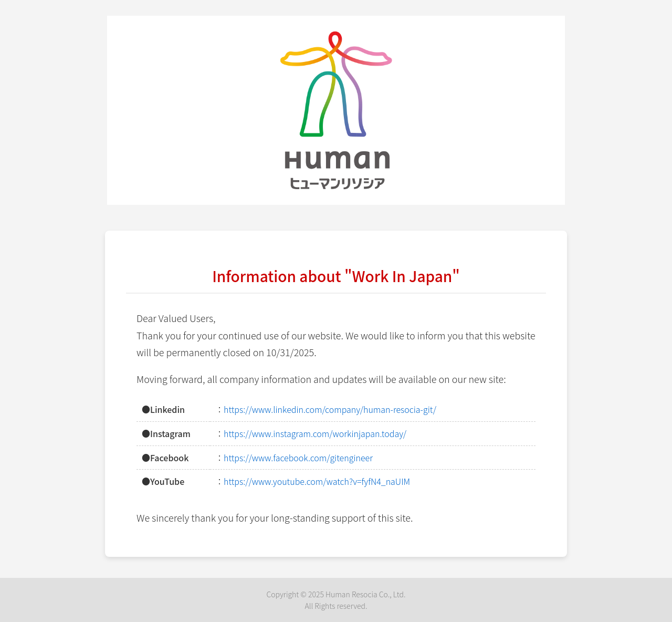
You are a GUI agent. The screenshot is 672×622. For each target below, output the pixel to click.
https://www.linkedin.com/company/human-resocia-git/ (330, 409)
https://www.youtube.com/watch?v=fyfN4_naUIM (317, 481)
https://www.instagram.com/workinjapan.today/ (315, 433)
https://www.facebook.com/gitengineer (298, 458)
